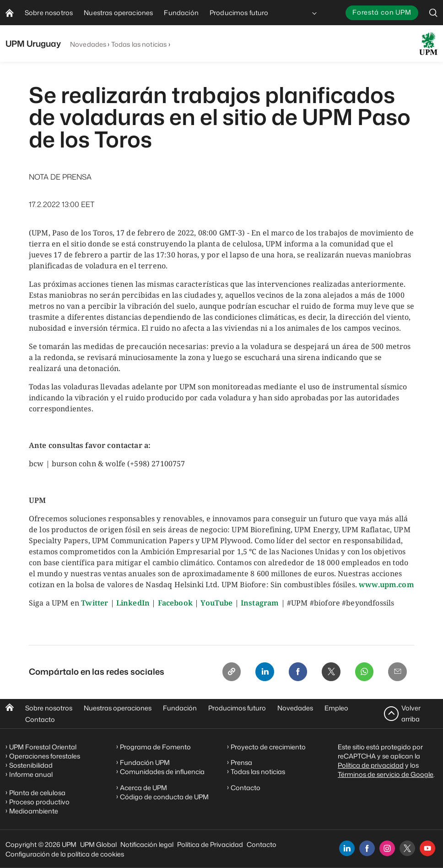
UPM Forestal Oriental (43, 747)
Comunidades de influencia (162, 772)
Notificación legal (147, 844)
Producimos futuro (237, 708)
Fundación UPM (145, 763)
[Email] (397, 672)
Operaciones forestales (45, 756)
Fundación (180, 708)
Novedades (88, 44)
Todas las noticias (139, 44)
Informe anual (31, 774)
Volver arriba (411, 713)
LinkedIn (133, 603)
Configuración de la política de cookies (65, 854)
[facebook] (367, 848)
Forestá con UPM (382, 12)
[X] (327, 672)
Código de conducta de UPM (164, 797)
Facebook (175, 603)
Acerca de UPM (143, 788)
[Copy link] (223, 672)
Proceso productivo (39, 802)
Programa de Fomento (155, 747)
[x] (407, 848)
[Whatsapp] (362, 672)
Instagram (260, 603)
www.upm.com (386, 584)
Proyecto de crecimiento (268, 747)
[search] (433, 13)
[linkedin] (347, 848)
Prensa (241, 763)
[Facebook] (292, 672)
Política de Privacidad (210, 844)
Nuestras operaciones (118, 708)
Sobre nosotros (49, 708)
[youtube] (427, 848)
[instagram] (387, 848)
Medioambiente (34, 811)
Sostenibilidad (31, 765)
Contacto (40, 719)
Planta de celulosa (37, 793)
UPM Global (98, 844)
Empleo (336, 708)
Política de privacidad (371, 765)
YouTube (216, 603)
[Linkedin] (258, 672)
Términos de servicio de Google (386, 774)
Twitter (95, 603)
